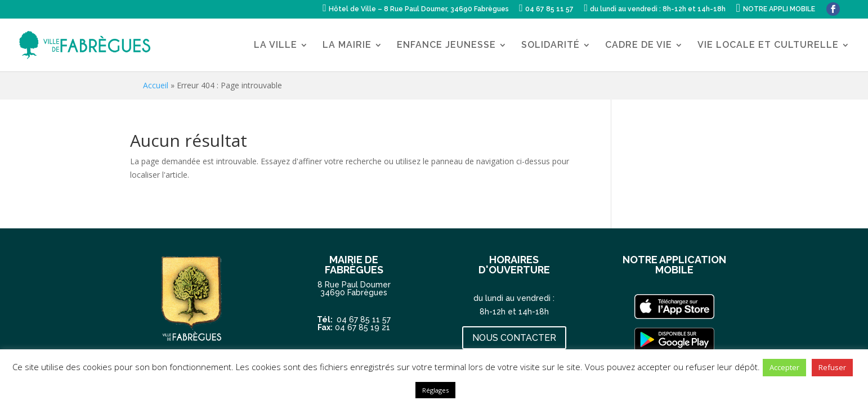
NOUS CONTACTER (514, 338)
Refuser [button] (832, 367)
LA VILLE (276, 46)
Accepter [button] (784, 367)
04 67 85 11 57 (364, 319)
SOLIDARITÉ (551, 46)
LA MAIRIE (347, 46)
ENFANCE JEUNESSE (446, 46)
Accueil (156, 85)
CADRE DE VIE (639, 46)
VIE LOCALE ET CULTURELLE (768, 46)
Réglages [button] (435, 390)
